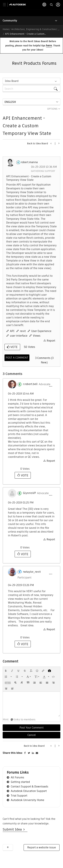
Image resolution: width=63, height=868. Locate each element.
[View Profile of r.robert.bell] (30, 384)
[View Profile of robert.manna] (29, 162)
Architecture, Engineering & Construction (33, 29)
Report (51, 341)
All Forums (17, 777)
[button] (51, 386)
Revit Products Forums (34, 63)
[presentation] (6, 671)
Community (10, 21)
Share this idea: (13, 753)
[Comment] (17, 358)
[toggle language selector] (44, 5)
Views (37, 336)
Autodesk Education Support (29, 791)
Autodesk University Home (28, 800)
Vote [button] (14, 347)
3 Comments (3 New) (44, 360)
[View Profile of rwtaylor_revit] (32, 572)
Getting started (20, 782)
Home (6, 29)
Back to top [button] (8, 847)
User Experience (41, 331)
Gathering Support (43, 171)
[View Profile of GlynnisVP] (29, 493)
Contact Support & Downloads (30, 787)
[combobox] (32, 89)
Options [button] (52, 109)
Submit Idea (13, 829)
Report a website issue (42, 847)
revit (23, 331)
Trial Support (19, 796)
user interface (19, 336)
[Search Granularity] (32, 81)
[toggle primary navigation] (6, 5)
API (12, 331)
